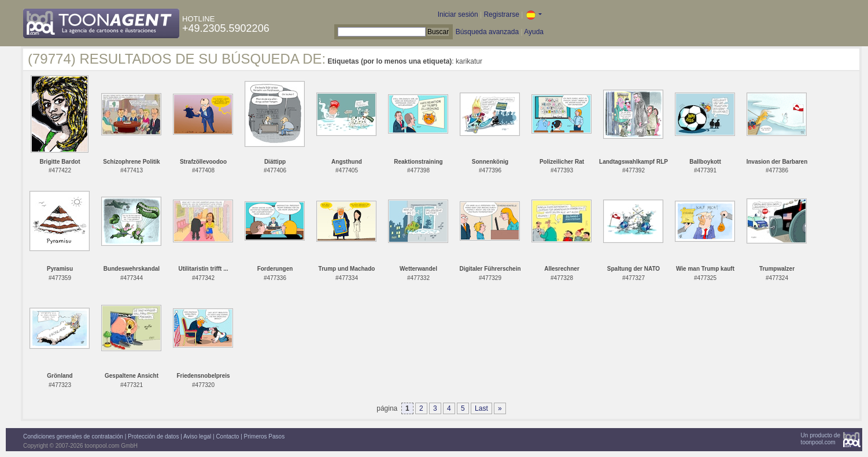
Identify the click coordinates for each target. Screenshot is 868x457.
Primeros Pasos (265, 436)
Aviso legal (197, 436)
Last (481, 408)
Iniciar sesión (458, 14)
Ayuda (534, 32)
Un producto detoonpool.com (821, 439)
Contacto (227, 436)
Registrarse (501, 14)
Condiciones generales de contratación (73, 436)
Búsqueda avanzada (487, 32)
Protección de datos (153, 436)
